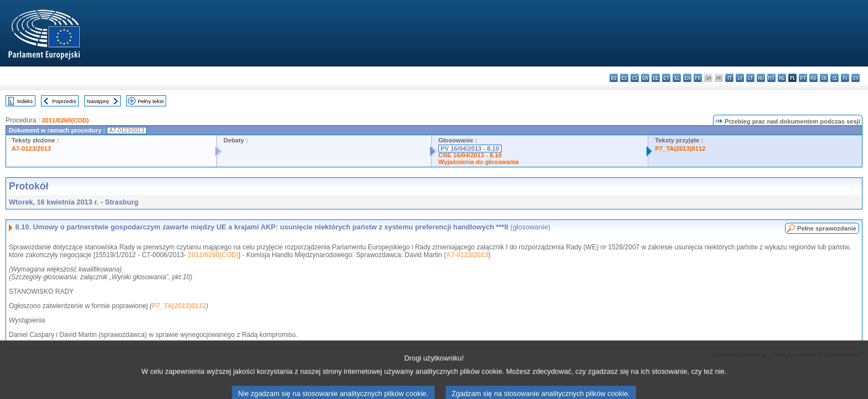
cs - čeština (635, 78)
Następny (98, 101)
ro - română (813, 78)
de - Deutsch (656, 78)
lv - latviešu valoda (740, 78)
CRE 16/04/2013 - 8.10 (470, 155)
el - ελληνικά (677, 78)
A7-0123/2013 (31, 149)
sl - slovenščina (835, 78)
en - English (687, 78)
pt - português (803, 78)
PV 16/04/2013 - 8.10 (470, 149)
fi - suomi (845, 78)
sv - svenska (856, 78)
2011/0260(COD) (65, 120)
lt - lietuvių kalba (750, 78)
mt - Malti (771, 78)
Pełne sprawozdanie (827, 228)
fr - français (698, 78)
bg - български (614, 78)
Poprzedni (64, 101)
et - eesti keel (666, 78)
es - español (624, 78)
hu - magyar (761, 78)
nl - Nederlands (782, 78)
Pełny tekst (151, 101)
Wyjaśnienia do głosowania (479, 162)
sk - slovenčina (824, 78)
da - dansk (645, 78)
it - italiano (729, 78)
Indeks (25, 101)
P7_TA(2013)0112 (680, 149)
